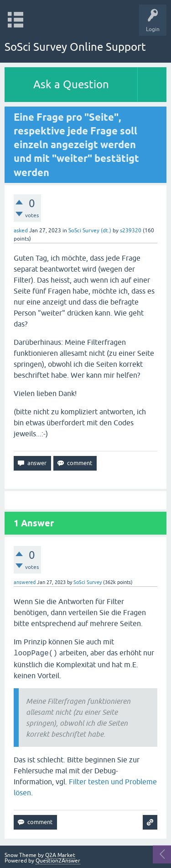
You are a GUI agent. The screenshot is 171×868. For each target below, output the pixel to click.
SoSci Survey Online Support (75, 47)
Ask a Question (71, 84)
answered (25, 582)
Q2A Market (60, 855)
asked (21, 230)
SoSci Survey (88, 582)
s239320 (131, 230)
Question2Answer (58, 861)
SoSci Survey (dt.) (90, 230)
